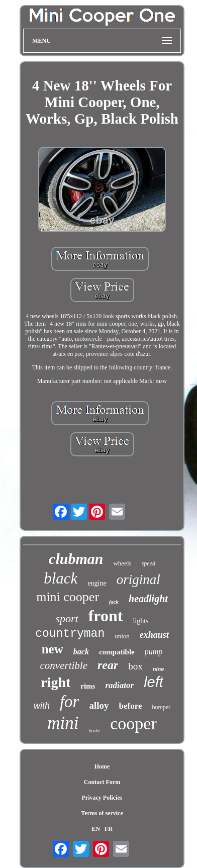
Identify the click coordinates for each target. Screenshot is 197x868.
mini (63, 723)
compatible (117, 652)
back (81, 652)
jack (114, 602)
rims (88, 686)
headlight (148, 599)
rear (108, 665)
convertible (64, 665)
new (53, 649)
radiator (119, 685)
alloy (99, 705)
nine (159, 669)
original (138, 580)
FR (109, 829)
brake (94, 731)
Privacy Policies (102, 798)
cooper (133, 724)
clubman (76, 559)
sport (67, 618)
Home (102, 766)
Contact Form (102, 782)
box (135, 666)
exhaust (154, 635)
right (56, 682)
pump (154, 652)
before (130, 706)
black (61, 578)
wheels (122, 563)
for (70, 702)
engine (97, 583)
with (42, 706)
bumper (161, 707)
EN (96, 829)
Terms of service (102, 813)
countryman (70, 634)
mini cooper (68, 597)
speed (149, 563)
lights (140, 621)
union (122, 636)
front (106, 616)
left (154, 682)
